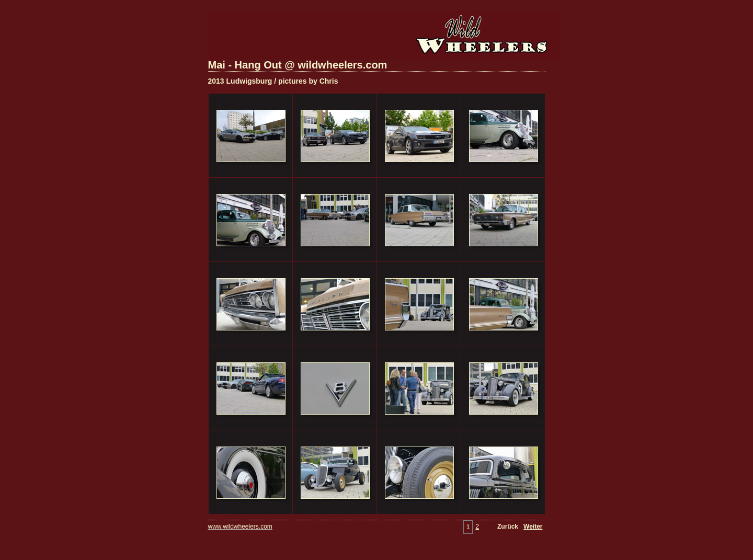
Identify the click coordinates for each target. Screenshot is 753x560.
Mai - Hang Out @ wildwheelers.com (298, 65)
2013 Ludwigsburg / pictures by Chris (273, 81)
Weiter (533, 527)
